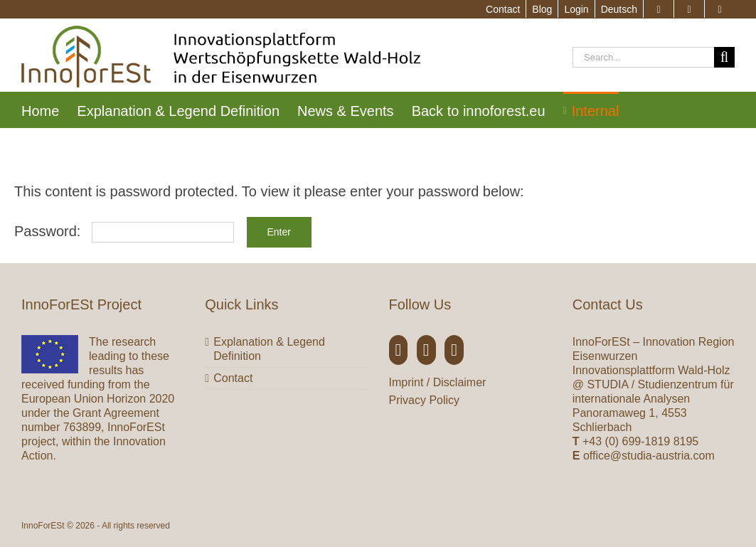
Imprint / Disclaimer (438, 382)
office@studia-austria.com (649, 456)
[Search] (724, 57)
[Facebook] (399, 350)
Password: (124, 231)
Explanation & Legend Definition (269, 349)
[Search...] (643, 57)
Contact (233, 378)
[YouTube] (454, 350)
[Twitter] (426, 350)
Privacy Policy (425, 400)
